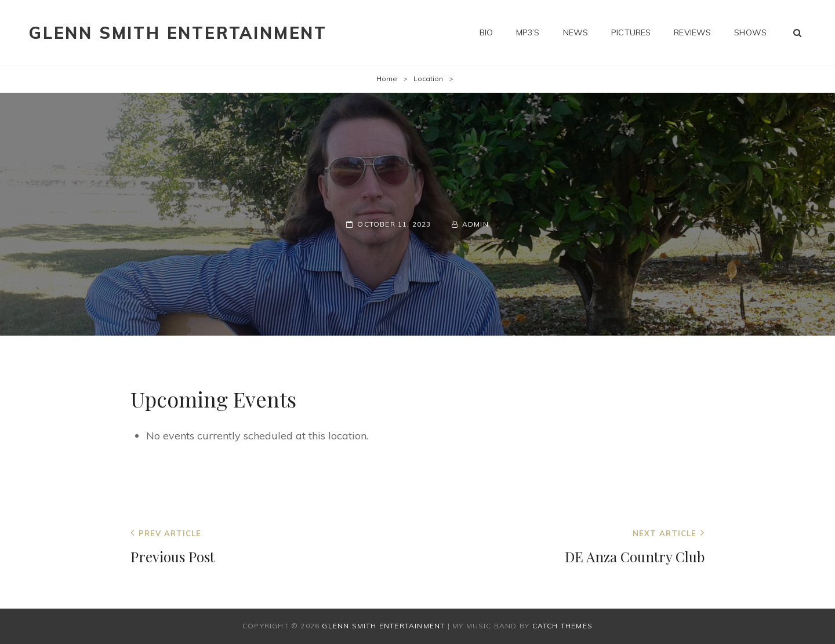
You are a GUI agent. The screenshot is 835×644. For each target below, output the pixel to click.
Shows (750, 32)
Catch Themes (562, 626)
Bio (486, 32)
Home (387, 79)
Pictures (631, 32)
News (576, 32)
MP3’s (528, 32)
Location (428, 79)
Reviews (692, 32)
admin (475, 224)
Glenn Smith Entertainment (178, 33)
